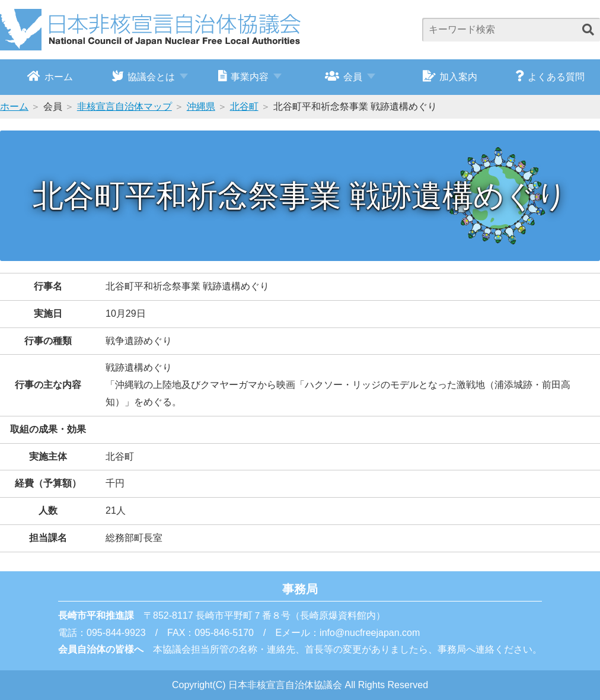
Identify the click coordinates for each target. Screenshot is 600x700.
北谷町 (244, 106)
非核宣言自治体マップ (125, 106)
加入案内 (450, 76)
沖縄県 (201, 106)
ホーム (50, 76)
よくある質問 (550, 76)
